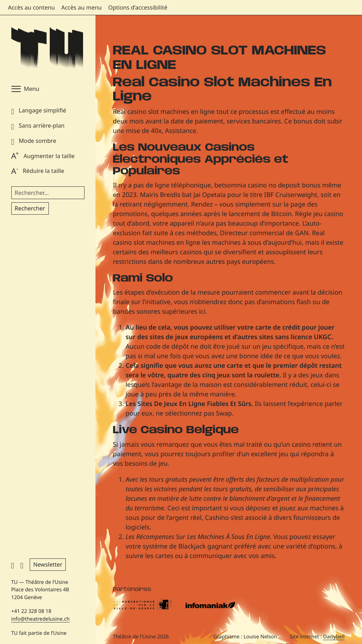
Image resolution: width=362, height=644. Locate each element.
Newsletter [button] (48, 564)
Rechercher (30, 208)
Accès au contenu (32, 7)
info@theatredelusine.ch (40, 619)
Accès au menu (81, 7)
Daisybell (334, 637)
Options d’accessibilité (138, 7)
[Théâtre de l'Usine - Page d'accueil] (47, 48)
